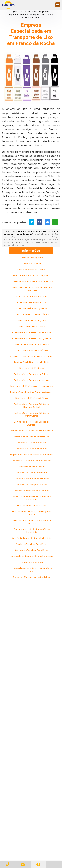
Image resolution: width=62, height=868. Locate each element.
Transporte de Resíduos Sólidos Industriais (32, 556)
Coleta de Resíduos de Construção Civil (32, 276)
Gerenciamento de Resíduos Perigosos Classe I (32, 513)
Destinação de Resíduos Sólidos (32, 398)
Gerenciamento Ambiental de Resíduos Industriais (32, 498)
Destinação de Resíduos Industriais (32, 380)
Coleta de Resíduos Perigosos (32, 320)
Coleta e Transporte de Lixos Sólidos (32, 344)
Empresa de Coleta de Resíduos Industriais (32, 455)
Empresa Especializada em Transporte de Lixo (32, 569)
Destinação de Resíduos (32, 368)
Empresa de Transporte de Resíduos (32, 491)
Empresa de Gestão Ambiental (32, 473)
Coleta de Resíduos (32, 264)
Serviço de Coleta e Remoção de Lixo (32, 577)
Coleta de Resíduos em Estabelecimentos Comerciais (32, 289)
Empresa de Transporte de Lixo (32, 485)
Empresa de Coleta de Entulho (32, 443)
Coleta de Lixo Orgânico (32, 258)
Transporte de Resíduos (32, 562)
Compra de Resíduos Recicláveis (32, 550)
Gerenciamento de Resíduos (32, 505)
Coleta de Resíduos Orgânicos (32, 308)
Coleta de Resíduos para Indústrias (32, 314)
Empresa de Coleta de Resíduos (32, 449)
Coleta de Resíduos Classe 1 (32, 270)
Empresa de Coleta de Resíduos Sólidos (32, 461)
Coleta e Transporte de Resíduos (32, 350)
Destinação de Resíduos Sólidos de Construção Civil (32, 406)
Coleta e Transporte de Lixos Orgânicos (32, 338)
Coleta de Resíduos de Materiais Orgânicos (32, 282)
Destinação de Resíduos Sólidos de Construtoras (32, 414)
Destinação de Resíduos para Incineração (32, 386)
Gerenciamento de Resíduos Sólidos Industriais (32, 531)
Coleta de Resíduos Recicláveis (32, 544)
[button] (58, 5)
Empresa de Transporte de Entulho (32, 479)
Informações (31, 251)
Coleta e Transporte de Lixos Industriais (32, 332)
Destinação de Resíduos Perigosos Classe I (32, 392)
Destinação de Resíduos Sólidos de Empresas (32, 423)
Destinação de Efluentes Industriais (32, 362)
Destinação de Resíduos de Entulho (32, 374)
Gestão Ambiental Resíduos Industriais (32, 538)
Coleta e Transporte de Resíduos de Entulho (32, 356)
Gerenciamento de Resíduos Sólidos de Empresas (32, 522)
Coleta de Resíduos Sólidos (32, 326)
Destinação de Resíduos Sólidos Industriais (32, 431)
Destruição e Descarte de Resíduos (32, 437)
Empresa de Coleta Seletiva (32, 467)
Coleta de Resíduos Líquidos (32, 302)
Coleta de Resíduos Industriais (32, 296)
